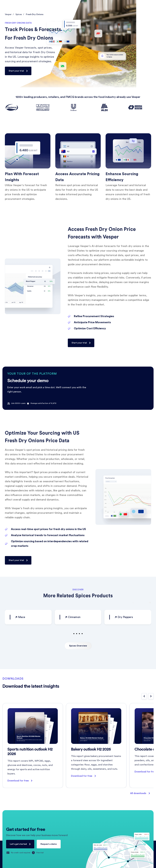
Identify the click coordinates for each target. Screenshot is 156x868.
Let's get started (18, 844)
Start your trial (16, 71)
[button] (135, 603)
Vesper (8, 14)
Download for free (18, 781)
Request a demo (49, 844)
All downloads (138, 793)
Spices (19, 14)
